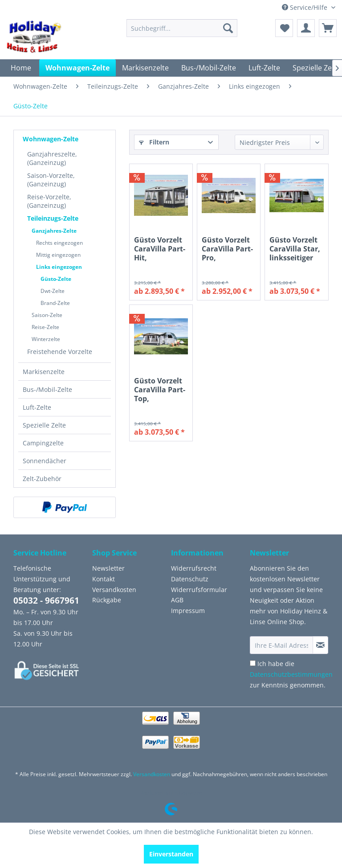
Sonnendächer (45, 461)
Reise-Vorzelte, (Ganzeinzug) (49, 201)
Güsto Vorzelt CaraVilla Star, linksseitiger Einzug (295, 249)
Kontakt (104, 579)
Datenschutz (190, 579)
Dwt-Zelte (53, 291)
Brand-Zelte (55, 303)
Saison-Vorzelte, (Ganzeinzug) (51, 180)
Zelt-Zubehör (42, 479)
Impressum (188, 611)
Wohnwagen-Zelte (51, 139)
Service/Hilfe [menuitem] (305, 7)
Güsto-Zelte (56, 279)
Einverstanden (171, 854)
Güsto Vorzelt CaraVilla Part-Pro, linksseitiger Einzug (227, 249)
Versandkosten (114, 590)
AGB (177, 600)
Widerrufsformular (199, 590)
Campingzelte (43, 443)
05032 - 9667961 (46, 601)
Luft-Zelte (37, 407)
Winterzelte (46, 339)
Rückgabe (107, 600)
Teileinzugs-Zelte (53, 218)
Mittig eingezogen (58, 255)
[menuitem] (182, 28)
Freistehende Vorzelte (60, 352)
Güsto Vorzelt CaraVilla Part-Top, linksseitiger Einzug (160, 390)
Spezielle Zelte (44, 425)
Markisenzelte (44, 372)
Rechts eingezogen (59, 243)
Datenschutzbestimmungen (291, 674)
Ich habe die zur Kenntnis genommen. (291, 674)
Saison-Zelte (47, 315)
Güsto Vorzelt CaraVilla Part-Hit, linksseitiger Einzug (160, 249)
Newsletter (108, 568)
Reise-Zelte (45, 327)
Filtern (154, 142)
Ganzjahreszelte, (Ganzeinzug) (52, 158)
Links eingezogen (59, 267)
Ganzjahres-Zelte (54, 231)
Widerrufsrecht (194, 568)
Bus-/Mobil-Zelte (47, 389)
